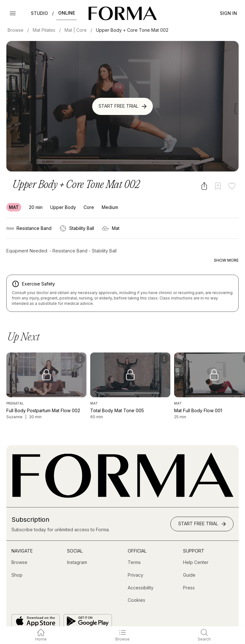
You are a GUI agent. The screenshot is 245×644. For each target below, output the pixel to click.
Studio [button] (39, 13)
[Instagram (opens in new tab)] (77, 549)
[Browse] (19, 549)
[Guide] (189, 562)
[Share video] (204, 186)
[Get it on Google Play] (88, 608)
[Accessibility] (141, 574)
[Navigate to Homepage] (122, 13)
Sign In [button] (228, 13)
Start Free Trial (123, 106)
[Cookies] (136, 587)
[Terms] (134, 549)
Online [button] (67, 13)
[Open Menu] (13, 13)
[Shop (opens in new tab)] (17, 562)
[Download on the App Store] (36, 608)
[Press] (189, 574)
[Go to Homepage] (122, 483)
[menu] (80, 345)
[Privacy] (136, 562)
